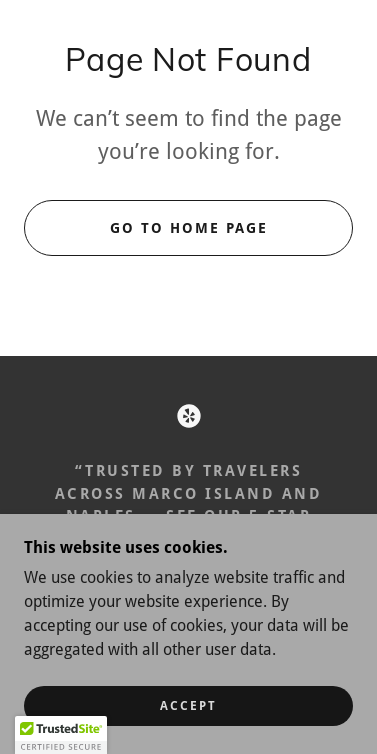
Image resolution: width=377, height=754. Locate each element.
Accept (188, 706)
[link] (189, 416)
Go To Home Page (189, 228)
